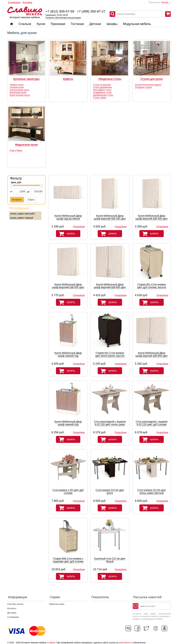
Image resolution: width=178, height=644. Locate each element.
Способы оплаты (15, 604)
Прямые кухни (17, 85)
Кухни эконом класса (20, 95)
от (11, 192)
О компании (14, 2)
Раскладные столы (102, 90)
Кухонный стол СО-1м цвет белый (110, 560)
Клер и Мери (16, 151)
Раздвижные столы (102, 93)
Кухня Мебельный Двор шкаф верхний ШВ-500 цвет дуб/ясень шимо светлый (68, 287)
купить (66, 234)
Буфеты (68, 79)
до (28, 192)
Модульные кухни (26, 145)
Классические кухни (19, 90)
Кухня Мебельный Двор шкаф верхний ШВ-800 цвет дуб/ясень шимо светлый (152, 356)
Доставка (27, 2)
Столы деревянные (103, 87)
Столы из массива (102, 85)
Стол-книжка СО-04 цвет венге (110, 491)
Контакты (12, 608)
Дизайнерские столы (103, 95)
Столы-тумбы (100, 98)
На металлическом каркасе (148, 85)
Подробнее (79, 227)
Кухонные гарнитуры (26, 79)
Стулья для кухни (152, 79)
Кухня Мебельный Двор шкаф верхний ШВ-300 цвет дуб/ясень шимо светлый (110, 219)
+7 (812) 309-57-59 (60, 11)
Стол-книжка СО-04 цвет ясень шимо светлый (152, 491)
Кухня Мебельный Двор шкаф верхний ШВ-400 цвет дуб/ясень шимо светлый (152, 219)
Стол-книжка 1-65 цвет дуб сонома (68, 491)
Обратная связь (57, 604)
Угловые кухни (17, 87)
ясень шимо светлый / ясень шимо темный (23, 216)
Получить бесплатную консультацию (63, 18)
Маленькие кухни (18, 93)
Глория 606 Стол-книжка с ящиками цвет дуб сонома (68, 560)
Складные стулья (143, 87)
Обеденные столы (110, 79)
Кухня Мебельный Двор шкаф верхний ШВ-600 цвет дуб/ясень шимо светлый (110, 287)
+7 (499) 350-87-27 (91, 11)
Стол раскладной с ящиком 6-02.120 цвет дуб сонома (152, 423)
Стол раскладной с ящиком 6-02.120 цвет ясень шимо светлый (110, 424)
